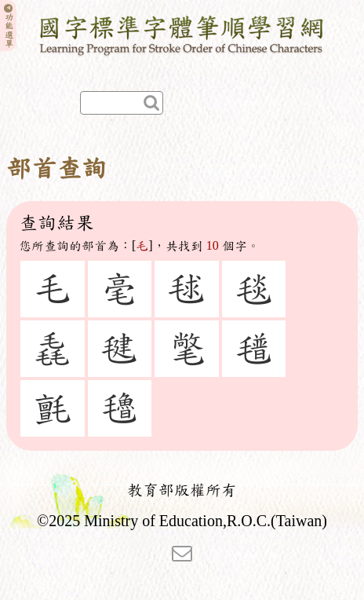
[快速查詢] (122, 103)
